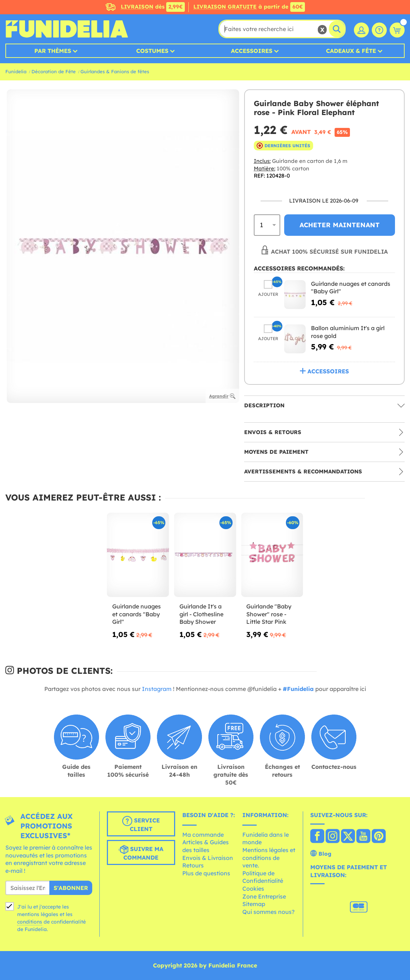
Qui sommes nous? (268, 912)
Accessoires (252, 51)
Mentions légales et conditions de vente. (269, 858)
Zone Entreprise (264, 896)
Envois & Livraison (208, 858)
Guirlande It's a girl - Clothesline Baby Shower (201, 614)
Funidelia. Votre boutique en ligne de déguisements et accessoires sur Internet (67, 29)
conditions (30, 922)
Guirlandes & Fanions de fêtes (115, 71)
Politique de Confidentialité (263, 877)
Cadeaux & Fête (351, 51)
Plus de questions (206, 873)
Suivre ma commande (141, 853)
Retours (193, 865)
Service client (141, 824)
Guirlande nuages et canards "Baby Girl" (137, 614)
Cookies (253, 889)
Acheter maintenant (340, 225)
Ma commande (203, 835)
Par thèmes (53, 51)
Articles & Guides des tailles (206, 846)
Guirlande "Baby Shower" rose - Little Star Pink (269, 614)
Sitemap (254, 904)
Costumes (152, 51)
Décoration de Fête (54, 71)
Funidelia (16, 71)
